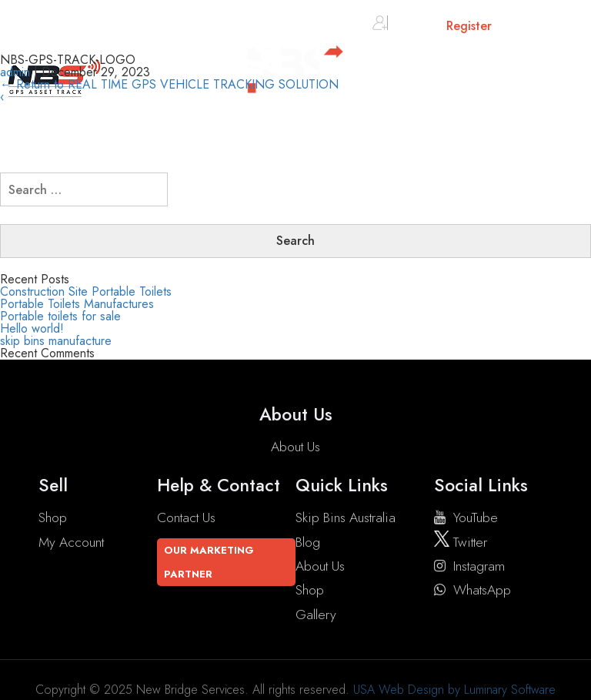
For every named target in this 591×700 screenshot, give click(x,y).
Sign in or (432, 26)
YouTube (466, 517)
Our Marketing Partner (209, 562)
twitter (461, 542)
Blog (308, 542)
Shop (53, 517)
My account (71, 542)
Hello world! (32, 328)
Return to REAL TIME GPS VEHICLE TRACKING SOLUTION (169, 84)
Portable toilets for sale (60, 316)
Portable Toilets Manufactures (77, 304)
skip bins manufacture (56, 341)
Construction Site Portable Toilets (86, 291)
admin (15, 72)
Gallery (316, 615)
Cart (530, 29)
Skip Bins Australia (346, 517)
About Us (295, 447)
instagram (469, 566)
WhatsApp (472, 590)
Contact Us (186, 517)
